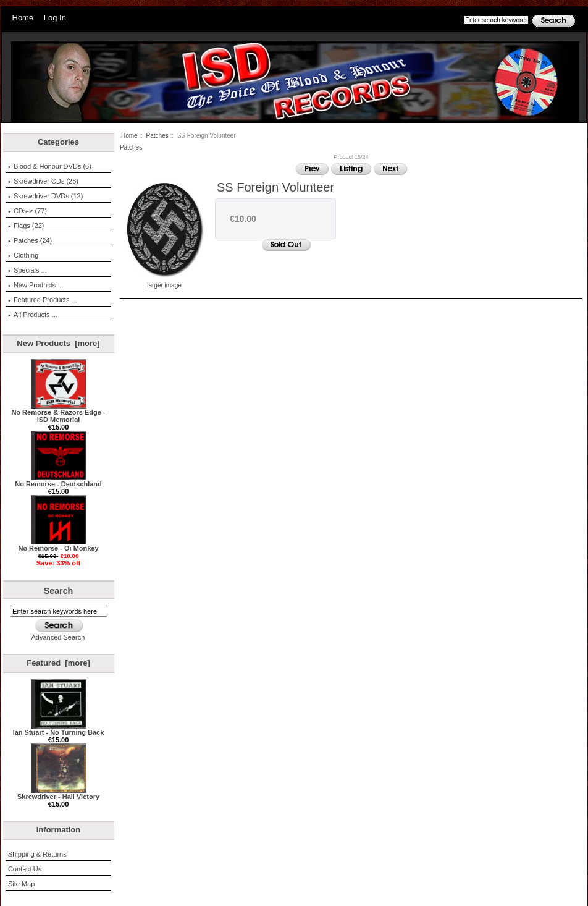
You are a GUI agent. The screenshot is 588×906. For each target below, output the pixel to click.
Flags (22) (26, 226)
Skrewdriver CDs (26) (43, 181)
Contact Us (25, 869)
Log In (55, 18)
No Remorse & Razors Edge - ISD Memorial (58, 413)
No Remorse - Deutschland (58, 481)
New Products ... (36, 285)
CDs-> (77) (27, 211)
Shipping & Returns (37, 854)
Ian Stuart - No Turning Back (59, 729)
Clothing (23, 255)
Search (59, 591)
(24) (30, 240)
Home (23, 18)
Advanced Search (58, 637)
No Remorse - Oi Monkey (58, 545)
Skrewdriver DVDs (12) (45, 196)
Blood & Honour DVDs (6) (50, 166)
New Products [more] (58, 343)
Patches (157, 136)
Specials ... (27, 270)
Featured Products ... (43, 300)
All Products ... (33, 315)
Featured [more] (58, 663)
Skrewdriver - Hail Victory (58, 794)
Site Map (21, 884)
